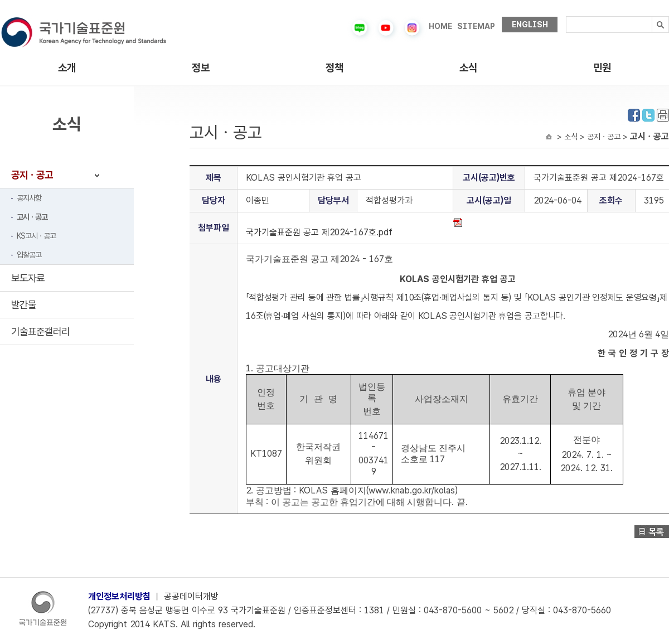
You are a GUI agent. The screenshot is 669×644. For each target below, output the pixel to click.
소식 (468, 68)
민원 (602, 68)
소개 (67, 68)
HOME (440, 26)
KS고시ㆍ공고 (36, 236)
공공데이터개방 (191, 596)
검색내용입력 (566, 16)
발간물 (24, 305)
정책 (334, 68)
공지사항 (29, 198)
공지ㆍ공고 (32, 175)
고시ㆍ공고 (32, 217)
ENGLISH (530, 25)
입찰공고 (29, 255)
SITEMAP (476, 26)
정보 (201, 68)
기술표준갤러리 (40, 331)
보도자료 (28, 278)
